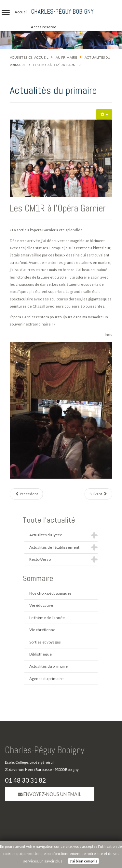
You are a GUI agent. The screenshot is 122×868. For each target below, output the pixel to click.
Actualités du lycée (46, 535)
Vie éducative (41, 605)
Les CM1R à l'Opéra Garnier (58, 208)
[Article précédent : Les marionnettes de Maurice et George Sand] (26, 494)
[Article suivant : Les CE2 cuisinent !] (98, 494)
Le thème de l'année (47, 618)
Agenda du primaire (46, 679)
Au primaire (66, 57)
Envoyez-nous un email (50, 794)
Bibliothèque (41, 654)
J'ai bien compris (83, 861)
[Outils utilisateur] (104, 114)
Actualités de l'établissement (54, 547)
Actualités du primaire (48, 666)
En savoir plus (51, 861)
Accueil (41, 57)
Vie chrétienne (42, 630)
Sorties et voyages (45, 642)
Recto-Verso (40, 559)
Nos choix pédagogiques (50, 593)
